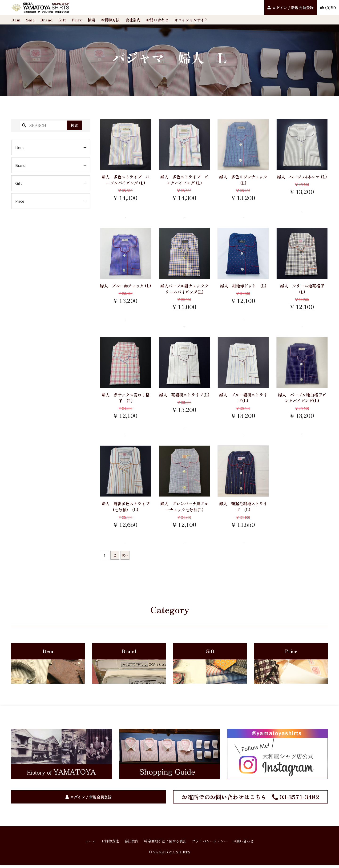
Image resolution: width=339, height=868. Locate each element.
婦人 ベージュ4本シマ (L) (302, 180)
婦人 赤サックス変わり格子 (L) (125, 399)
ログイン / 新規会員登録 (293, 8)
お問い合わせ (157, 20)
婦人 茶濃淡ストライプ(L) (184, 399)
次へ (126, 558)
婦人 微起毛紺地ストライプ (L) (243, 509)
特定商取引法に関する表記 (165, 844)
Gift (62, 20)
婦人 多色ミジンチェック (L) (243, 180)
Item (16, 20)
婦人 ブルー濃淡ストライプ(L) (243, 399)
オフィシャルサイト (191, 20)
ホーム (86, 844)
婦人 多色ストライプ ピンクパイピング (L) (184, 180)
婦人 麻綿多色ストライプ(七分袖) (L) (125, 509)
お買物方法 (110, 20)
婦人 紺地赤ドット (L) (243, 286)
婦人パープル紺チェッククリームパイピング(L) (184, 289)
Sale (30, 20)
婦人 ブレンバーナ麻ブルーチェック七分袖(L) (184, 509)
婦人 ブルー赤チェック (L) (125, 289)
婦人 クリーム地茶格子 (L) (304, 289)
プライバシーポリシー (212, 844)
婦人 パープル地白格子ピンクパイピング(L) (302, 399)
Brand (46, 20)
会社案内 (133, 20)
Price (77, 20)
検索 (91, 20)
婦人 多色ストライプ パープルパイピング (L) (125, 180)
